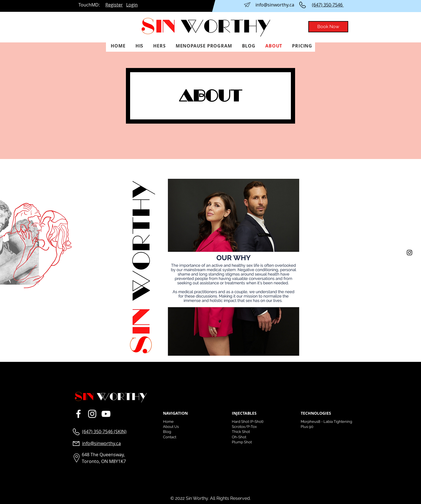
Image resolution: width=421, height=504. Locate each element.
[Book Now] (328, 27)
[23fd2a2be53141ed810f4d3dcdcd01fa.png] (78, 414)
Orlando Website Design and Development (122, 473)
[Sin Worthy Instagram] (92, 414)
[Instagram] (409, 253)
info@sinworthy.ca (275, 5)
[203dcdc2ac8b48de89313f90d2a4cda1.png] (106, 414)
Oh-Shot (239, 437)
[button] (138, 46)
